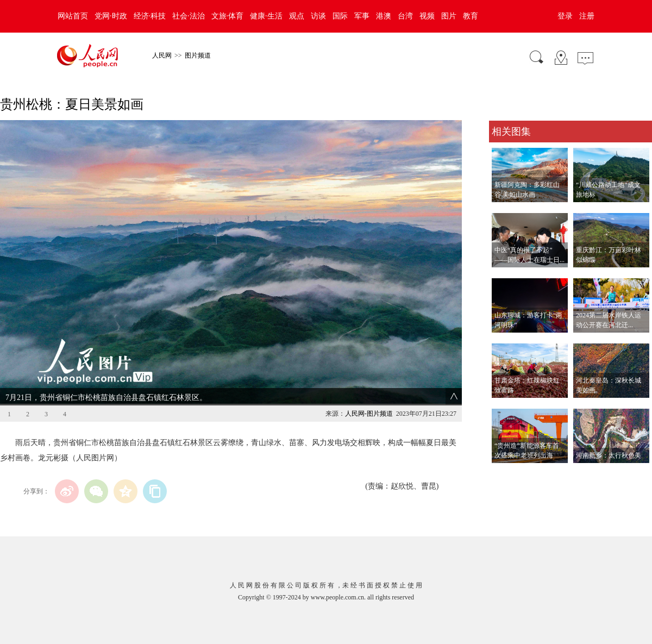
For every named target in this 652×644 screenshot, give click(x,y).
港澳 (384, 16)
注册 (587, 16)
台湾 (405, 16)
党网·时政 (111, 16)
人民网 (162, 55)
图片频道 (198, 55)
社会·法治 (189, 16)
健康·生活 (266, 16)
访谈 (318, 16)
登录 (565, 16)
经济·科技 (150, 16)
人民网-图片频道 (369, 414)
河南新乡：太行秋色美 (609, 455)
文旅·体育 (228, 16)
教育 (471, 16)
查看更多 (504, 474)
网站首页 (73, 16)
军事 (362, 16)
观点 (297, 16)
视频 (427, 16)
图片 (449, 16)
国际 (340, 16)
